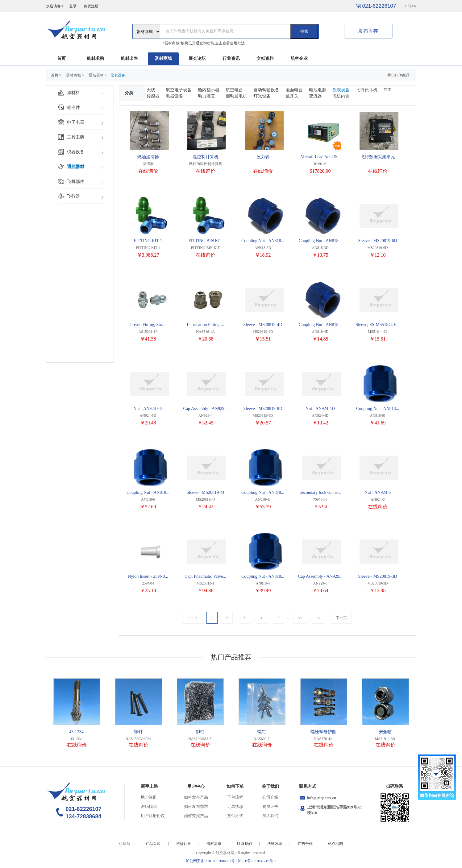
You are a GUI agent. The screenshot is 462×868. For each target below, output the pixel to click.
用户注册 (149, 797)
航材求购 (95, 58)
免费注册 (91, 6)
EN (414, 6)
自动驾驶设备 (266, 90)
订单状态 (235, 806)
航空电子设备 (179, 90)
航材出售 (129, 58)
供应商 (125, 844)
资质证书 (270, 806)
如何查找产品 (196, 816)
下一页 (341, 618)
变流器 (315, 96)
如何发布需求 (196, 806)
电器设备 (174, 96)
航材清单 (214, 844)
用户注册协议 (153, 816)
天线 (151, 90)
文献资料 (265, 58)
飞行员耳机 (367, 90)
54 (318, 618)
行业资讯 (231, 58)
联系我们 (244, 844)
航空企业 (299, 58)
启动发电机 (236, 96)
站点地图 (335, 844)
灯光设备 (262, 96)
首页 (61, 58)
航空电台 (234, 90)
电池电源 (318, 90)
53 (300, 618)
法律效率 (275, 844)
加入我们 (270, 816)
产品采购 (153, 844)
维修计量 (184, 844)
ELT (387, 90)
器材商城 (163, 58)
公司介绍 (270, 797)
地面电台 (294, 90)
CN (407, 6)
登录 (73, 6)
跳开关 (292, 96)
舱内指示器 (209, 90)
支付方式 (235, 816)
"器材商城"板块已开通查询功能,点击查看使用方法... (206, 43)
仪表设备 (341, 90)
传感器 (153, 96)
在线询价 (148, 171)
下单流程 (235, 797)
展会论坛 (197, 58)
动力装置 (206, 96)
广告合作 (305, 844)
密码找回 (149, 806)
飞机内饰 (341, 96)
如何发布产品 (196, 797)
